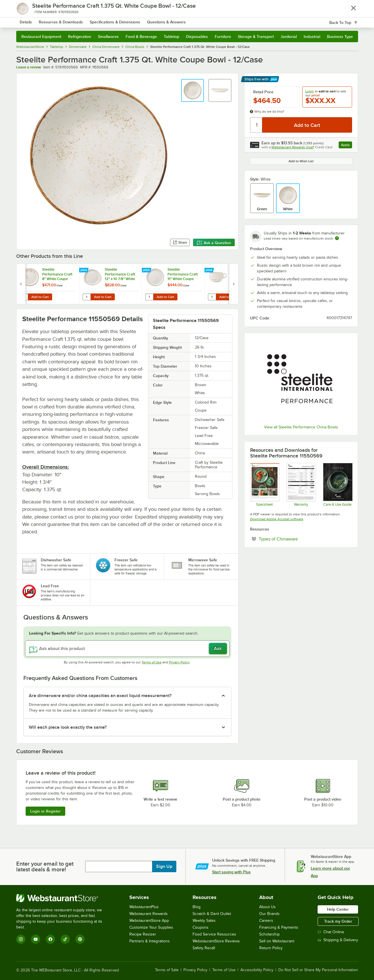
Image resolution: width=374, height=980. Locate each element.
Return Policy (271, 948)
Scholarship (269, 934)
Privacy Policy (179, 662)
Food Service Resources (214, 934)
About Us (267, 907)
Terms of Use (152, 662)
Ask (218, 649)
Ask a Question (214, 243)
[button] (193, 90)
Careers (266, 921)
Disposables (197, 37)
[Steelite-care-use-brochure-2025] (337, 485)
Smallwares (108, 37)
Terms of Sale (167, 970)
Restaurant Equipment (41, 37)
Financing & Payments (279, 927)
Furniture (223, 37)
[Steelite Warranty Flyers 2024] (301, 485)
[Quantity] (257, 125)
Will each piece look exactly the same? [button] (68, 727)
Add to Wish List (301, 161)
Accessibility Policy (257, 970)
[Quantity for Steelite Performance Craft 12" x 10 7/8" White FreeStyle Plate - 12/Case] (87, 297)
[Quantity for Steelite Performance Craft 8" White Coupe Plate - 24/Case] (24, 297)
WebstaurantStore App (149, 921)
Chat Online (331, 932)
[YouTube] (36, 939)
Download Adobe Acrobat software (277, 519)
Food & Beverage (141, 37)
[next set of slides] (234, 284)
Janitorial (289, 37)
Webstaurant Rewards (149, 914)
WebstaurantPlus (144, 907)
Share (180, 242)
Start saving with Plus (231, 872)
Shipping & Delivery (338, 940)
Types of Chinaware (296, 539)
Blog (197, 907)
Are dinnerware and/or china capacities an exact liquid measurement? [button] (100, 696)
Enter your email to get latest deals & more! (45, 866)
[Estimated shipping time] (337, 238)
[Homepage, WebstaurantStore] (64, 20)
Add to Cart (40, 297)
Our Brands (269, 914)
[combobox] (180, 20)
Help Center (338, 909)
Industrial (312, 37)
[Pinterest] (80, 939)
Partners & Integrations (150, 941)
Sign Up (164, 866)
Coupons (201, 927)
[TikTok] (65, 939)
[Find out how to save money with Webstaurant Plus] (22, 270)
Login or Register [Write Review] (45, 811)
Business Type (340, 37)
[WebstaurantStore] (63, 898)
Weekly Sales (204, 921)
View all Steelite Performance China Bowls (301, 427)
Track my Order (338, 921)
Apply (347, 146)
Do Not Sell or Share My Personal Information (318, 970)
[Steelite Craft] (264, 485)
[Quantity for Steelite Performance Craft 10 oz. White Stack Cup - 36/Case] (212, 297)
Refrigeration (80, 37)
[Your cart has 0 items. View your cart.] (349, 20)
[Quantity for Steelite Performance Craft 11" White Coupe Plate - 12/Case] (149, 297)
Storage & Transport (256, 37)
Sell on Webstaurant (277, 941)
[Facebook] (50, 939)
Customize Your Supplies (151, 927)
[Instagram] (21, 939)
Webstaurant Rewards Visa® (293, 147)
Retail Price (263, 92)
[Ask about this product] (127, 649)
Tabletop (171, 37)
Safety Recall (204, 948)
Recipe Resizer (143, 934)
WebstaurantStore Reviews (216, 941)
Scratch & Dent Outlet (212, 914)
